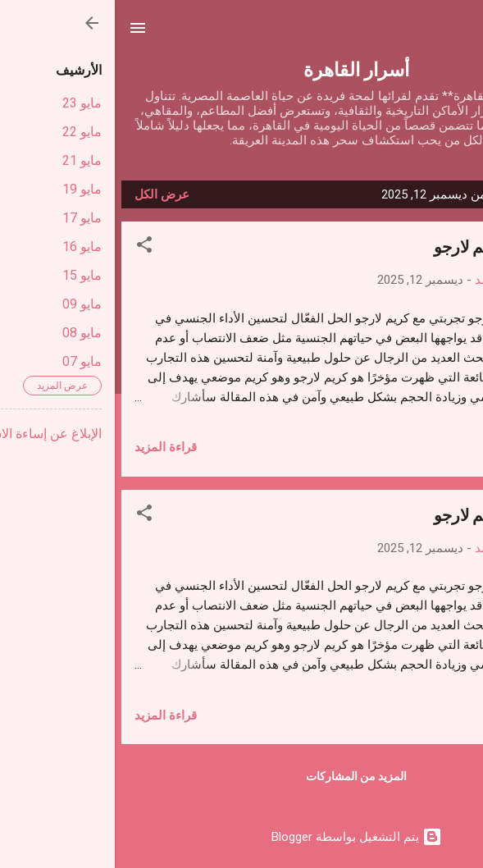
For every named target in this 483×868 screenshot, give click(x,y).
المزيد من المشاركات (241, 776)
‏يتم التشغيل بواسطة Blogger (242, 837)
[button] (30, 247)
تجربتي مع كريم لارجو (391, 246)
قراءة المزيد (51, 447)
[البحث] (460, 33)
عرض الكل (47, 194)
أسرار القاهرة (241, 69)
